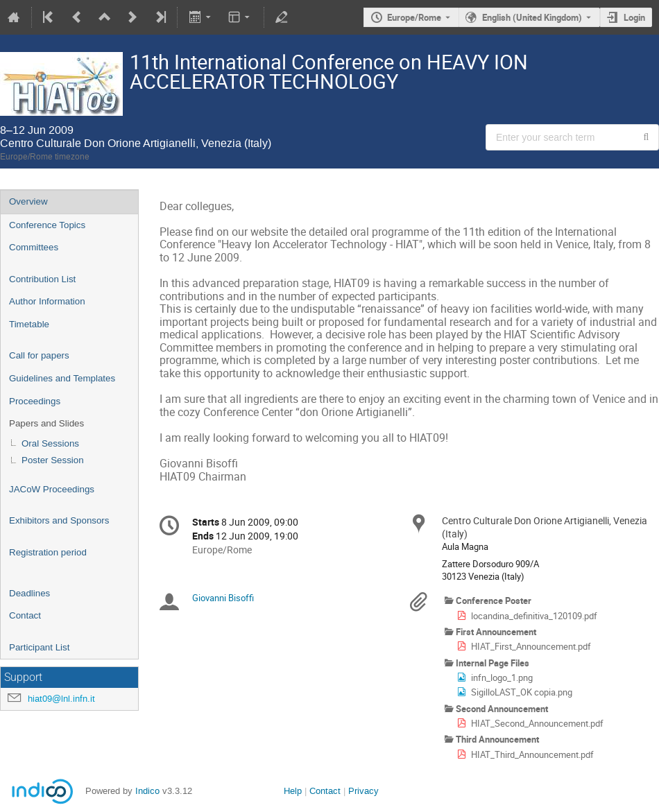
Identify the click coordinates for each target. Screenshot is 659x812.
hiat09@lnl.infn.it (61, 699)
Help (293, 791)
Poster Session (53, 460)
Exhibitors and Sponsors (59, 520)
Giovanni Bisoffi (223, 598)
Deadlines (29, 593)
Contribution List (42, 279)
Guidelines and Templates (62, 378)
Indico (147, 791)
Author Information (47, 301)
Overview (28, 201)
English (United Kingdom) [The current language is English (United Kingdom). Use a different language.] (532, 17)
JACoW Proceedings (52, 489)
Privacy (363, 791)
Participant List (39, 647)
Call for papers (39, 355)
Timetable (29, 324)
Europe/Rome (414, 17)
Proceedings (35, 401)
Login (634, 17)
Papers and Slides (46, 423)
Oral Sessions (50, 443)
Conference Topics (47, 225)
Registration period (48, 552)
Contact (25, 615)
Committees (34, 247)
